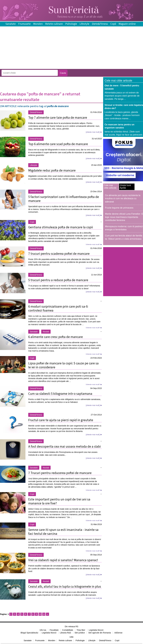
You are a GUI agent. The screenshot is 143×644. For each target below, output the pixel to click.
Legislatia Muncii (96, 630)
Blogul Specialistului (29, 633)
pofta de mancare (58, 106)
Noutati (46, 332)
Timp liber (81, 630)
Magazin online (127, 24)
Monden (38, 24)
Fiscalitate (54, 630)
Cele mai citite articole (110, 187)
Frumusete (24, 24)
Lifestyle (84, 24)
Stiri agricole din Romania (100, 633)
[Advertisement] (51, 67)
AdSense (118, 633)
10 (40, 614)
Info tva (43, 630)
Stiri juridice (80, 633)
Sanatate (11, 24)
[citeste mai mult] (93, 132)
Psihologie (71, 24)
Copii (113, 24)
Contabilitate (68, 630)
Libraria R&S (65, 633)
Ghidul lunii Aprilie (125, 187)
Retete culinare (54, 24)
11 (44, 614)
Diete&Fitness (100, 24)
